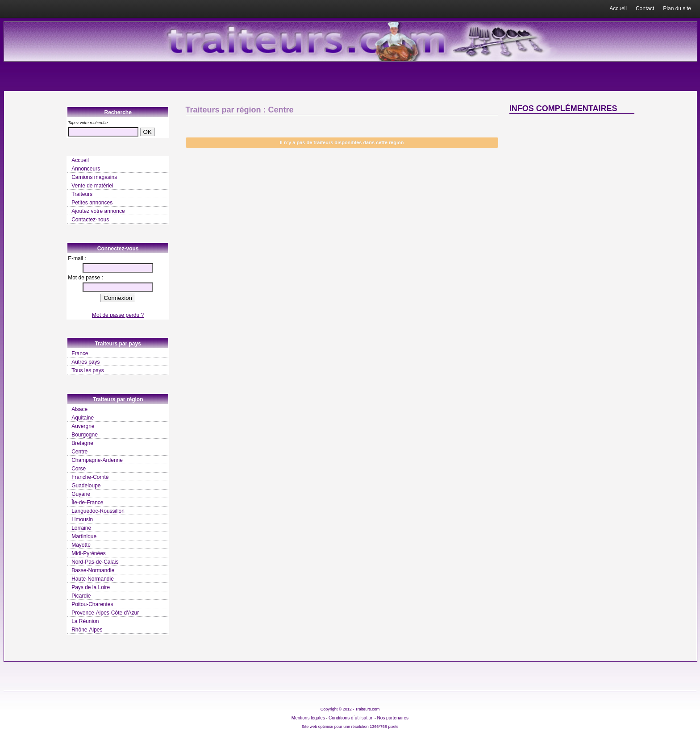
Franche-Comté (90, 477)
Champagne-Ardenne (97, 460)
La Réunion (85, 621)
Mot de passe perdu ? (118, 315)
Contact (645, 8)
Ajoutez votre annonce (98, 211)
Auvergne (83, 426)
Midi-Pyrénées (89, 553)
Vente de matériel (92, 186)
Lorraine (81, 528)
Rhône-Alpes (87, 630)
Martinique (84, 536)
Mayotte (81, 545)
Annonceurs (86, 169)
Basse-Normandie (93, 570)
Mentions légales (308, 718)
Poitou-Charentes (92, 604)
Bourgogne (85, 435)
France (80, 353)
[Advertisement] (572, 187)
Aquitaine (83, 418)
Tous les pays (88, 370)
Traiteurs (82, 194)
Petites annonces (92, 203)
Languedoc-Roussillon (98, 511)
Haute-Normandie (93, 579)
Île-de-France (87, 503)
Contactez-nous (90, 220)
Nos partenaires (393, 718)
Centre (79, 452)
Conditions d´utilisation (351, 718)
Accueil (618, 8)
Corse (79, 469)
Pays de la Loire (91, 587)
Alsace (79, 409)
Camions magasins (94, 177)
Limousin (82, 519)
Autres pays (85, 362)
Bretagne (82, 443)
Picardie (81, 596)
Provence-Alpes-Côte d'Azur (105, 613)
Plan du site (677, 8)
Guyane (81, 494)
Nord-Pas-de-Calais (95, 562)
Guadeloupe (86, 486)
